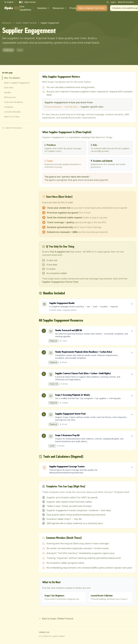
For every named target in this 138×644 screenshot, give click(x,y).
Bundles (8, 92)
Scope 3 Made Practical (26, 23)
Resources (60, 8)
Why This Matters (12, 78)
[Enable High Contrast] (27, 2)
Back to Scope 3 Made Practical (56, 619)
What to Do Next (12, 117)
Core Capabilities (27, 8)
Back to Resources (12, 128)
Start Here (9, 88)
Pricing (73, 8)
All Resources (10, 97)
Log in (113, 2)
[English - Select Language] (10, 2)
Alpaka (12, 8)
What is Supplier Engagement (17, 83)
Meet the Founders (126, 2)
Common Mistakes (12, 112)
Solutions (43, 8)
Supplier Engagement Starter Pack (60, 282)
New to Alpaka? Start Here (92, 8)
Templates (9, 107)
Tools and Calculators (14, 102)
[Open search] (108, 2)
